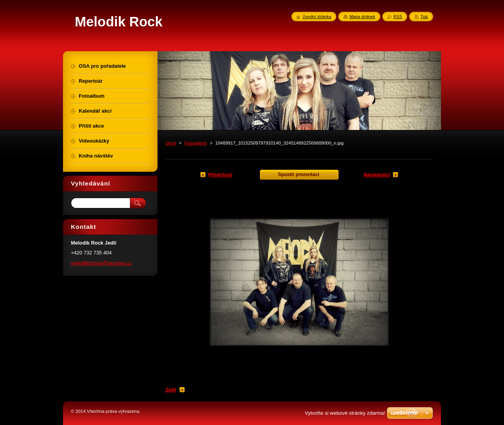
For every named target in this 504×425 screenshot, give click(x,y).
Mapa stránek (362, 17)
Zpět (171, 390)
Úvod (171, 143)
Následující (377, 175)
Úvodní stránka (317, 17)
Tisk (424, 17)
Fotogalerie (196, 143)
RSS (398, 17)
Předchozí (220, 175)
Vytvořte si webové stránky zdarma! (345, 413)
